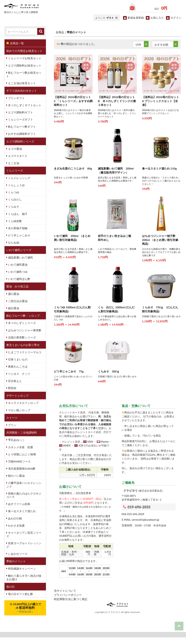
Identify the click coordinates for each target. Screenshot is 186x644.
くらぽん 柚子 (17, 214)
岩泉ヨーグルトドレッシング (24, 545)
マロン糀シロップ (19, 410)
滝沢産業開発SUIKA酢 (21, 468)
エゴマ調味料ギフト (20, 112)
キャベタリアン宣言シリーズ (24, 534)
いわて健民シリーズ (19, 250)
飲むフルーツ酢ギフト (22, 127)
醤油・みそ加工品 (17, 286)
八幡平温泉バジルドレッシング (24, 485)
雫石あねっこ (16, 440)
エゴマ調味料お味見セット (24, 65)
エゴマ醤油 (15, 149)
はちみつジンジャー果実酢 (24, 330)
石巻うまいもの (17, 359)
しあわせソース (17, 554)
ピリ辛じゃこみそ (19, 235)
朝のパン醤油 (16, 476)
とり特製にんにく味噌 (22, 454)
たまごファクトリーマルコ (24, 352)
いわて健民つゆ (17, 272)
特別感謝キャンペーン (22, 568)
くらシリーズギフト (20, 119)
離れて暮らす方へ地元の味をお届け (24, 577)
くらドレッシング (19, 178)
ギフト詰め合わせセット (22, 90)
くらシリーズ (15, 170)
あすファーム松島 (19, 504)
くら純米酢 (15, 221)
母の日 (10, 587)
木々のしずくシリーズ (22, 323)
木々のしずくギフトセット (24, 105)
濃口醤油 (13, 294)
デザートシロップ (17, 396)
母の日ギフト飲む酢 (20, 594)
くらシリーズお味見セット (24, 58)
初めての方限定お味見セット (24, 51)
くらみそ (13, 207)
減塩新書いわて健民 (20, 257)
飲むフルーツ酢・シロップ (23, 316)
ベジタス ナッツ (19, 374)
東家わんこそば (17, 366)
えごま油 (13, 163)
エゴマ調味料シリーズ (20, 141)
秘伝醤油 (13, 308)
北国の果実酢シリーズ (22, 337)
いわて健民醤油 (17, 265)
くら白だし (15, 199)
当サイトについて (65, 591)
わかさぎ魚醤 (16, 525)
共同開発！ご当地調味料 (22, 432)
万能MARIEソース (19, 461)
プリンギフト (16, 98)
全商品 (60, 32)
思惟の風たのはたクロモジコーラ (24, 495)
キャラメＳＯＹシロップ (23, 403)
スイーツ (12, 418)
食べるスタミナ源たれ (22, 511)
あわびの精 (15, 518)
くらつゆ (13, 192)
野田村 (12, 388)
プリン (12, 425)
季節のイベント (16, 561)
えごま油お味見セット (22, 83)
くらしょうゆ (16, 185)
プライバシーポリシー (68, 595)
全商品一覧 (15, 43)
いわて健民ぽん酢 (19, 279)
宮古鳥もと (15, 381)
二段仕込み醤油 (17, 301)
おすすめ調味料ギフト (22, 134)
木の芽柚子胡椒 (17, 228)
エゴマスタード (17, 156)
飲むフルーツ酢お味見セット (24, 74)
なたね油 (13, 242)
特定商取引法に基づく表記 (71, 599)
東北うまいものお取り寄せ (23, 345)
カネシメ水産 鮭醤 (20, 447)
